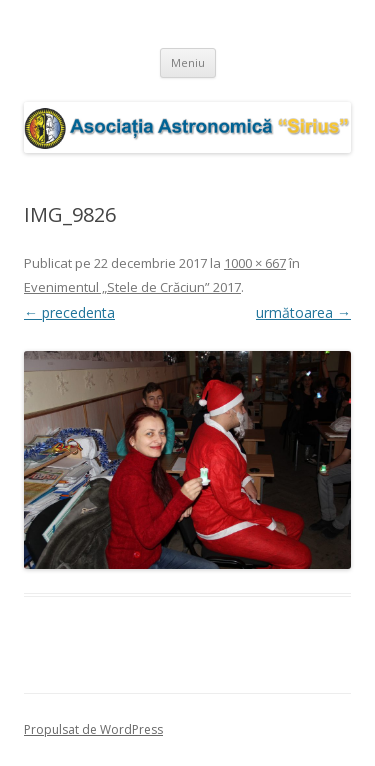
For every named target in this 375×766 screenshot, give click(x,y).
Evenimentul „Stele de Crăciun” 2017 (132, 287)
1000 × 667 (255, 263)
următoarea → (303, 312)
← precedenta (69, 312)
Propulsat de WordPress (93, 729)
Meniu (188, 62)
